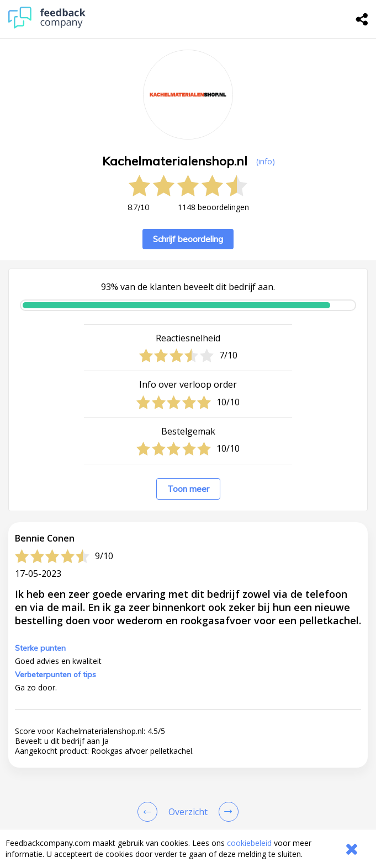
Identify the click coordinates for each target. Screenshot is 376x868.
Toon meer (188, 489)
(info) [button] (266, 161)
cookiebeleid (249, 843)
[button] (188, 805)
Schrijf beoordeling (188, 239)
